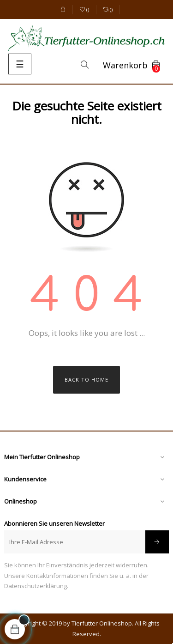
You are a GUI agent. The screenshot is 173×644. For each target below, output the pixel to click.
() (85, 10)
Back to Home (86, 380)
